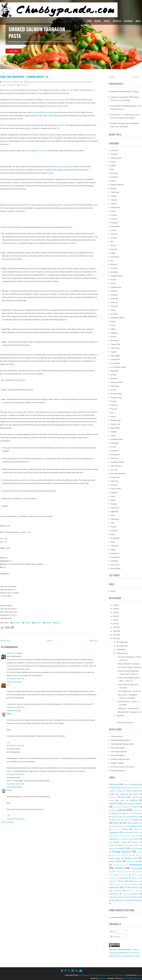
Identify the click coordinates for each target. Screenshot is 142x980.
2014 (115, 612)
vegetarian (115, 553)
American (114, 150)
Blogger (130, 722)
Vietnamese (11, 85)
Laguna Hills (115, 344)
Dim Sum (114, 249)
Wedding (114, 561)
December (121, 642)
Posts (113, 932)
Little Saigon (56, 82)
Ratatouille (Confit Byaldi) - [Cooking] (125, 91)
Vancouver (115, 546)
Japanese (114, 333)
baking (113, 166)
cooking (114, 219)
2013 (115, 616)
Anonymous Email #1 (119, 917)
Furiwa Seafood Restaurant (63, 167)
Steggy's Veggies (117, 763)
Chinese (114, 204)
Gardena (114, 291)
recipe (113, 435)
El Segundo (115, 257)
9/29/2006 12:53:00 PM (15, 746)
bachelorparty (116, 158)
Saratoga (114, 485)
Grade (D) (114, 306)
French (113, 280)
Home (89, 21)
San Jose (114, 470)
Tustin (113, 542)
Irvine (113, 325)
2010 (115, 624)
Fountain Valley (116, 276)
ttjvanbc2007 (115, 538)
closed (113, 211)
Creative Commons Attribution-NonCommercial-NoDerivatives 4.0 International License (124, 953)
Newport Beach (117, 382)
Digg (56, 623)
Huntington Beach (117, 318)
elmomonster (12, 682)
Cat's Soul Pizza (117, 736)
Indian (113, 321)
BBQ (112, 169)
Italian (113, 329)
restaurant (88, 82)
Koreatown (115, 340)
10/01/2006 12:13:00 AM (15, 784)
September (121, 653)
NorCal (113, 390)
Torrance (114, 530)
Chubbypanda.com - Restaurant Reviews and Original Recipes (102, 975)
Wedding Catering (118, 771)
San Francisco (116, 466)
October (120, 650)
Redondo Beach (117, 439)
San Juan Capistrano (118, 473)
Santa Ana (114, 481)
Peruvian (114, 405)
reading (114, 432)
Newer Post (5, 641)
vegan (113, 549)
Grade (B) (47, 82)
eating (29, 82)
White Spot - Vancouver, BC (128, 708)
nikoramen (115, 386)
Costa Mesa (115, 226)
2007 (115, 635)
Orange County (68, 82)
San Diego (114, 458)
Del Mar (114, 238)
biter (63, 125)
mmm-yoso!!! (64, 100)
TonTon (113, 527)
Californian (115, 192)
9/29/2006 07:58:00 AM (16, 707)
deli (112, 242)
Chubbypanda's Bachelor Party (122, 744)
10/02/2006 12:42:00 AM (16, 819)
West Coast (115, 565)
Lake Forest (115, 348)
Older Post (93, 641)
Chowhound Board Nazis (120, 740)
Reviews (98, 21)
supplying (114, 511)
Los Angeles (115, 363)
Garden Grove (38, 82)
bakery (113, 162)
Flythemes (103, 978)
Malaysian (115, 371)
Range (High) (116, 420)
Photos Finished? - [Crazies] (128, 664)
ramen (113, 416)
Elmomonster (48, 112)
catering (114, 200)
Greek (113, 310)
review (3, 85)
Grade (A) (114, 295)
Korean (113, 337)
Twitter (26, 623)
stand (113, 496)
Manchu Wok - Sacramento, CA (130, 712)
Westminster (116, 568)
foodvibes (114, 272)
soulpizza (114, 492)
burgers (114, 188)
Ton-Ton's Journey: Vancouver (122, 767)
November (121, 646)
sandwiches (115, 477)
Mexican (114, 378)
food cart (114, 268)
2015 (115, 609)
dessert (113, 245)
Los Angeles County (118, 367)
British (113, 181)
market (113, 375)
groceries (114, 314)
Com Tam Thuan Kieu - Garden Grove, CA (24, 77)
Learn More (14, 53)
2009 (115, 627)
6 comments (24, 85)
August (119, 716)
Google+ (37, 623)
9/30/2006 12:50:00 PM (15, 774)
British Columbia (117, 185)
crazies (113, 230)
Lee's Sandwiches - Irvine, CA (129, 691)
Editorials (128, 21)
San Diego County (117, 462)
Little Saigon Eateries (119, 752)
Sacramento (115, 454)
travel (113, 534)
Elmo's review (41, 151)
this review (36, 112)
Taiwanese (115, 519)
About (138, 21)
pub (112, 413)
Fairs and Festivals (118, 748)
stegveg (114, 504)
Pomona (114, 409)
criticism (114, 234)
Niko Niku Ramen (118, 755)
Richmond (115, 451)
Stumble (47, 623)
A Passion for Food (50, 100)
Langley (114, 352)
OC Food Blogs (116, 394)
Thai (112, 523)
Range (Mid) (115, 428)
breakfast (114, 177)
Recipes (107, 21)
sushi (113, 515)
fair (112, 261)
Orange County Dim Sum (120, 759)
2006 (115, 638)
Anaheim (114, 154)
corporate (114, 223)
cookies (114, 215)
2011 (115, 620)
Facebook (15, 623)
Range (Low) (79, 82)
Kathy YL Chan (12, 653)
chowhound (115, 207)
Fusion (113, 283)
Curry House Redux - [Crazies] (129, 667)
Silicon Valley (116, 489)
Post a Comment (8, 822)
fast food (114, 264)
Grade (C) (114, 302)
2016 (115, 605)
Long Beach (115, 359)
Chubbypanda (12, 711)
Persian (114, 401)
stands (113, 500)
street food (115, 508)
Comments (116, 937)
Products (117, 21)
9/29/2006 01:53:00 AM (15, 679)
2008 (115, 631)
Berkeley (114, 173)
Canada (113, 196)
